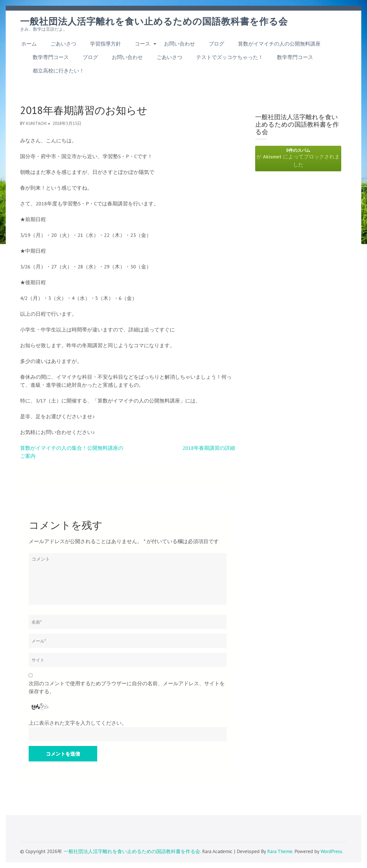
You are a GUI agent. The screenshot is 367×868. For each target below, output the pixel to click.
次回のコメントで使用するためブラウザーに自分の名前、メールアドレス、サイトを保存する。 (127, 687)
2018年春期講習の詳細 (209, 448)
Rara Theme (280, 851)
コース (142, 44)
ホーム (29, 44)
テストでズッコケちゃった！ (230, 57)
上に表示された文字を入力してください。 (78, 723)
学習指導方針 (106, 44)
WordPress (331, 851)
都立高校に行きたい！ (58, 71)
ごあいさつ (63, 44)
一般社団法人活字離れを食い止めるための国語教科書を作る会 (154, 21)
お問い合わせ (179, 44)
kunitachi (36, 123)
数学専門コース (51, 57)
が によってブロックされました (298, 158)
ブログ (216, 44)
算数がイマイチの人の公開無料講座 (279, 44)
